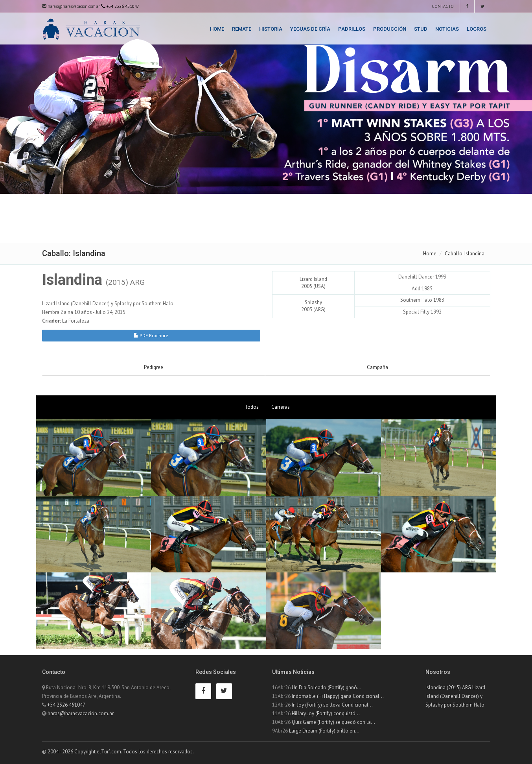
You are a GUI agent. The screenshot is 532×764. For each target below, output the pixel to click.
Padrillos (352, 29)
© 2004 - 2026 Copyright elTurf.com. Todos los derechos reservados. (118, 752)
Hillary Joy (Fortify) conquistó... (326, 713)
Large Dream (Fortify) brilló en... (324, 731)
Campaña (377, 367)
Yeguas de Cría (310, 29)
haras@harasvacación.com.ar (71, 6)
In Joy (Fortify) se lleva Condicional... (332, 705)
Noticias (447, 29)
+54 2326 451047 (66, 705)
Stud (421, 29)
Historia (271, 29)
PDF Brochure (151, 335)
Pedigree (154, 367)
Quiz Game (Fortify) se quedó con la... (333, 722)
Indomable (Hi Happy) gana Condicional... (338, 696)
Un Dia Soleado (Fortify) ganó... (327, 687)
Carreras (281, 407)
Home (217, 29)
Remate (242, 29)
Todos (252, 407)
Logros (477, 29)
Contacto (442, 6)
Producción (390, 29)
